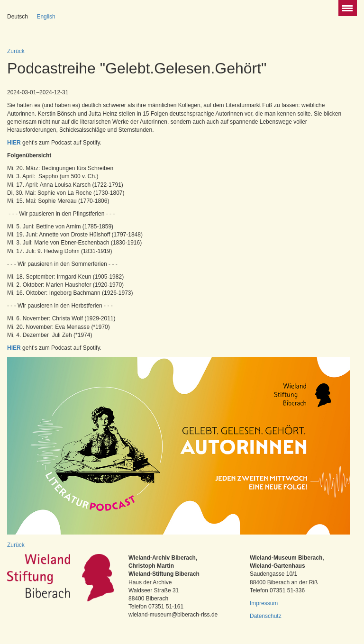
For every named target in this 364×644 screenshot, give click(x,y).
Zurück (16, 51)
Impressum (264, 603)
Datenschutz (266, 616)
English (46, 17)
